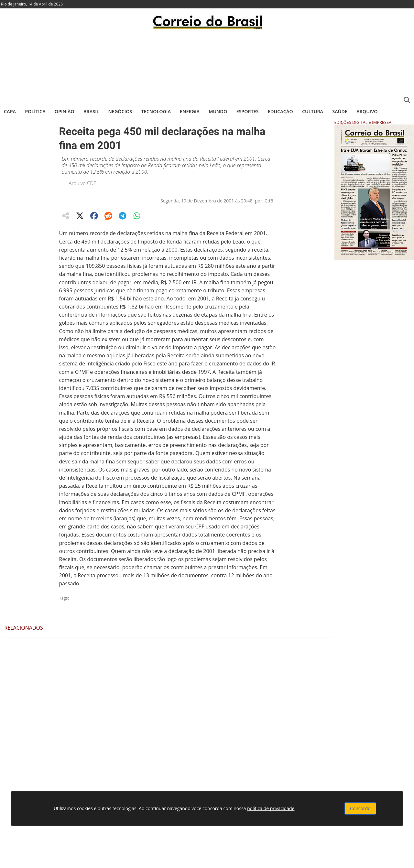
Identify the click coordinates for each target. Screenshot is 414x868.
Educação (280, 111)
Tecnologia (156, 111)
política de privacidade (271, 808)
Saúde (340, 111)
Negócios (120, 111)
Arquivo (367, 111)
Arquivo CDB (83, 183)
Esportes (247, 111)
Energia (190, 111)
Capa (10, 111)
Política (35, 111)
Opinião (65, 111)
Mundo (218, 111)
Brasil (91, 111)
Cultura (313, 111)
